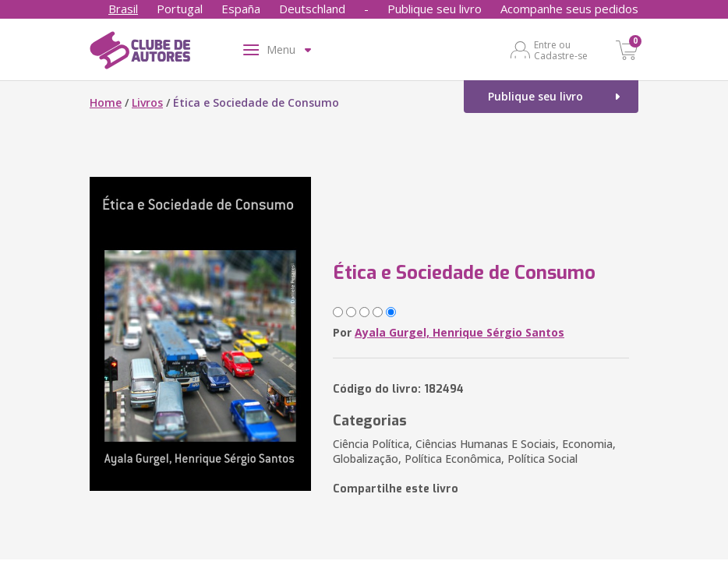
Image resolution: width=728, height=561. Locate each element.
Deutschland (312, 9)
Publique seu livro (435, 9)
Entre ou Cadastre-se (561, 50)
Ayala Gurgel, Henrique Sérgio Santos (459, 332)
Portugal (180, 9)
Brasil (123, 9)
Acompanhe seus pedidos (569, 9)
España (241, 9)
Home (106, 102)
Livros (147, 102)
